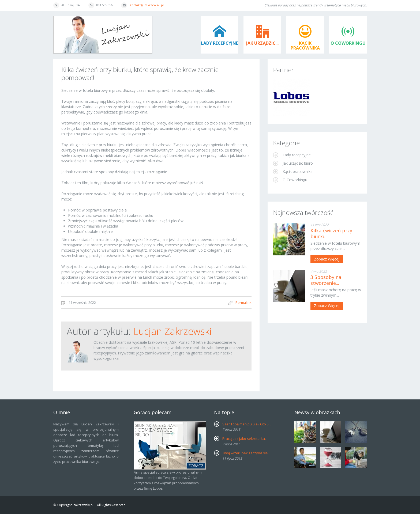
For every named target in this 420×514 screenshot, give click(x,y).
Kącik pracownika (305, 46)
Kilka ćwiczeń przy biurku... (331, 233)
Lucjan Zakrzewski (173, 331)
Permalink (243, 303)
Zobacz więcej (327, 259)
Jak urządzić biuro (297, 163)
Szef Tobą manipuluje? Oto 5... (247, 424)
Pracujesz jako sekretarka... (245, 439)
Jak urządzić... (262, 43)
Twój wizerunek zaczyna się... (246, 453)
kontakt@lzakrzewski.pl (147, 5)
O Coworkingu (348, 43)
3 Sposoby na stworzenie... (326, 280)
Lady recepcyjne (220, 43)
